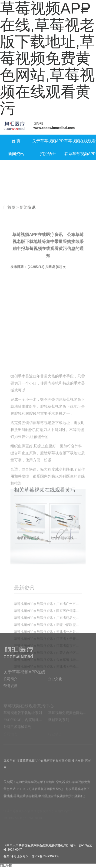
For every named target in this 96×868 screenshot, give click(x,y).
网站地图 (6, 866)
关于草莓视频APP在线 (48, 143)
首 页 (16, 141)
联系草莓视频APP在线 (80, 156)
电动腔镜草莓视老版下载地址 (35, 790)
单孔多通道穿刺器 (26, 804)
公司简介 (10, 687)
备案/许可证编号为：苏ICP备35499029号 (31, 856)
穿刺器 (61, 790)
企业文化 (55, 687)
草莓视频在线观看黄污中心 (80, 143)
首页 (11, 212)
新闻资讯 (16, 154)
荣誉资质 (10, 693)
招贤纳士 (48, 154)
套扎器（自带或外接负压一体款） (61, 804)
